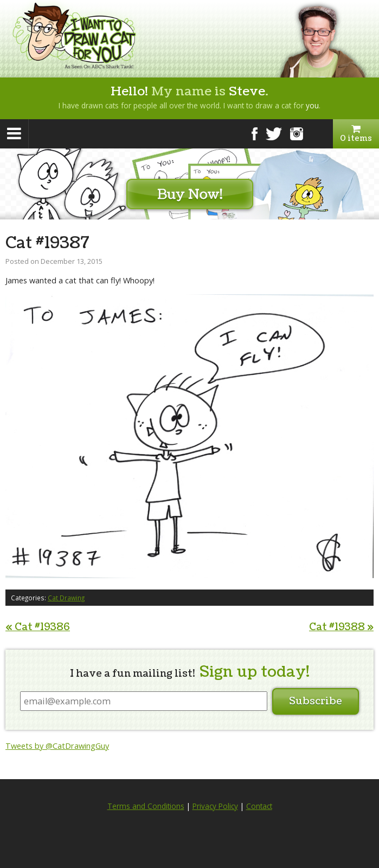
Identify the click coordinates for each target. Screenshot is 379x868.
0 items (356, 134)
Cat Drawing (66, 598)
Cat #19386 (38, 627)
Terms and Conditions (146, 806)
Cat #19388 (341, 627)
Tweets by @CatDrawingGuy (57, 746)
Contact (259, 806)
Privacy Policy (215, 806)
